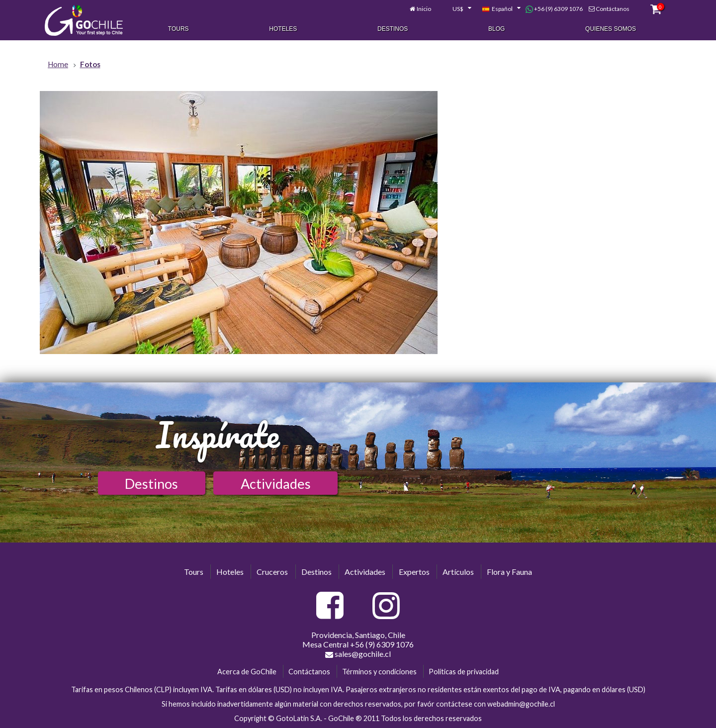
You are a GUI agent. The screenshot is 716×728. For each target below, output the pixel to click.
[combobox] (456, 9)
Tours (179, 29)
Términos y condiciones (379, 672)
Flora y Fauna (509, 572)
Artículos (458, 572)
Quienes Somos (611, 29)
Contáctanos (613, 9)
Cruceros (272, 572)
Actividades (276, 484)
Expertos (414, 572)
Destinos (393, 29)
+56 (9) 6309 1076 (554, 9)
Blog (496, 29)
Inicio (424, 9)
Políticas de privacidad (464, 672)
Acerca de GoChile (247, 672)
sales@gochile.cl (358, 654)
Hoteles (283, 29)
